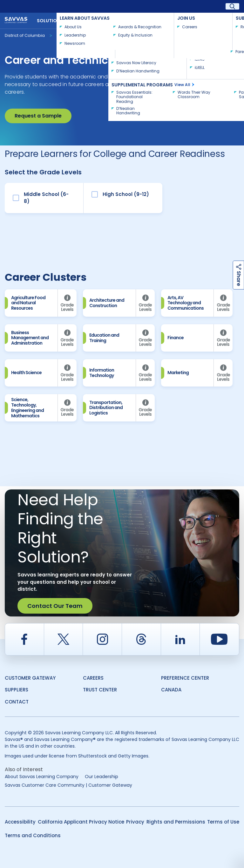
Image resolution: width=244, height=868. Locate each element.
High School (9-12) (126, 194)
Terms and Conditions (33, 835)
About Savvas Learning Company (42, 777)
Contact (225, 20)
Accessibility (20, 822)
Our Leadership (102, 777)
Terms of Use (223, 822)
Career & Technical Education (88, 35)
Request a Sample (38, 116)
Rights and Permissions (176, 822)
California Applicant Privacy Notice (81, 822)
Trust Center (100, 690)
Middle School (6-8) (46, 198)
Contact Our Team (55, 606)
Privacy (135, 822)
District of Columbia (25, 35)
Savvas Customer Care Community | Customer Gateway (68, 785)
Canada (171, 690)
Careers (93, 678)
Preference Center (185, 678)
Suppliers (17, 690)
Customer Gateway (30, 678)
